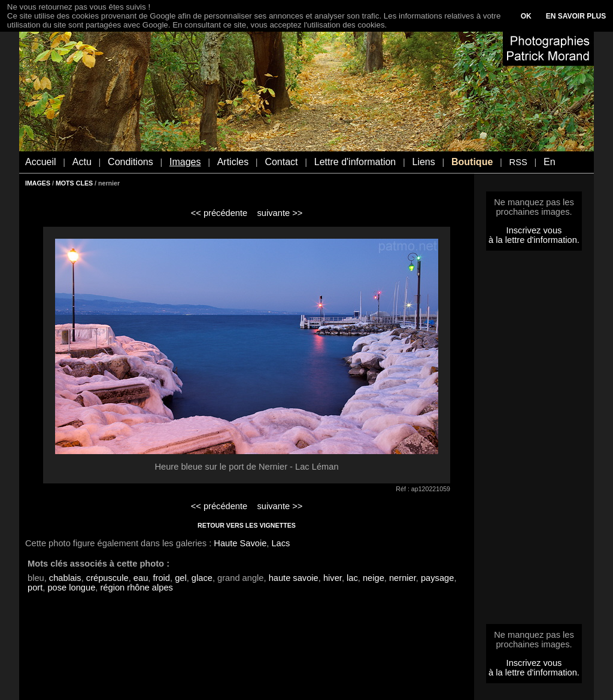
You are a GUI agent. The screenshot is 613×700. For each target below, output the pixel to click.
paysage (437, 578)
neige (374, 578)
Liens (423, 162)
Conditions (131, 162)
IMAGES (38, 183)
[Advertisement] (534, 441)
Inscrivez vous (534, 230)
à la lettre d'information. (534, 240)
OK (526, 16)
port (35, 588)
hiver (333, 578)
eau (141, 578)
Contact (281, 162)
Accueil (41, 162)
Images (185, 162)
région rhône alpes (136, 588)
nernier (403, 578)
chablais (65, 578)
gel (181, 578)
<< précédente (219, 213)
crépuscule (107, 578)
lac (352, 578)
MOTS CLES (74, 183)
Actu (82, 162)
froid (161, 578)
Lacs (280, 543)
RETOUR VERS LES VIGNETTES (247, 525)
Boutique (472, 162)
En (550, 162)
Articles (233, 162)
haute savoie (294, 578)
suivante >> (280, 213)
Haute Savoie (240, 543)
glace (202, 578)
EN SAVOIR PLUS (576, 16)
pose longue (71, 588)
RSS (518, 162)
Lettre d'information (355, 162)
